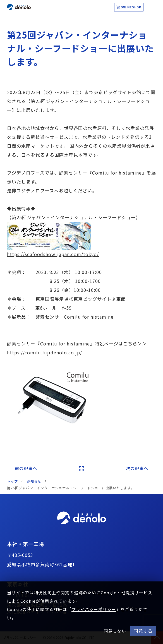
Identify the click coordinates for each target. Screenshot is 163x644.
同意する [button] (143, 631)
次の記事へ (137, 468)
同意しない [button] (115, 631)
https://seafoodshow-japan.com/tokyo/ (53, 254)
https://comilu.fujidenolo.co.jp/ (45, 352)
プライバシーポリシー (94, 609)
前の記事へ (26, 468)
